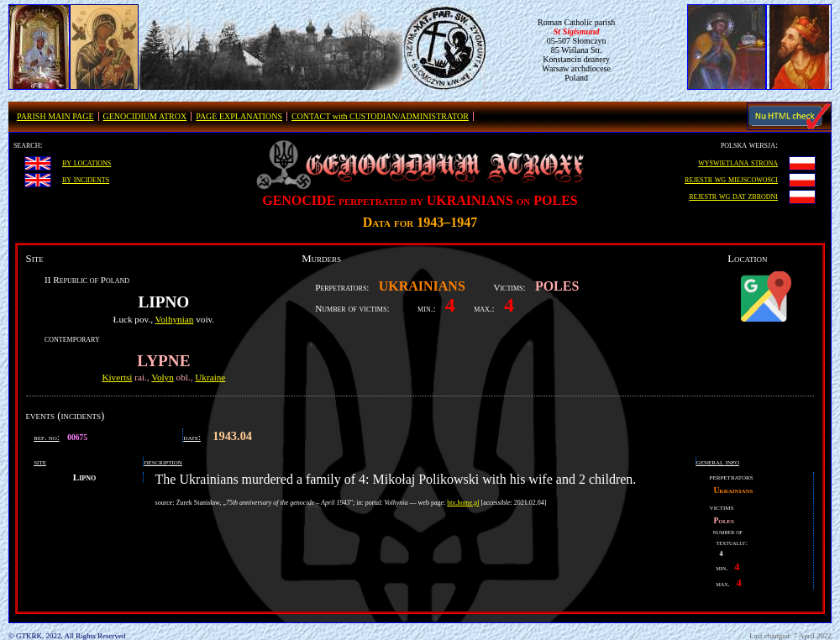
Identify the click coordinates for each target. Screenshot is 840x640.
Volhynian (175, 319)
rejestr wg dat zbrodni (733, 196)
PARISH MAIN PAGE (55, 116)
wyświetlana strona (738, 162)
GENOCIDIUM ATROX (145, 116)
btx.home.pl (463, 503)
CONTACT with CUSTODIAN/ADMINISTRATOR (380, 116)
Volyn (163, 377)
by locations (87, 162)
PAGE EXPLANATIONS (239, 116)
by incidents (86, 179)
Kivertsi (117, 377)
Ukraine (210, 377)
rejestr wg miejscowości (731, 179)
